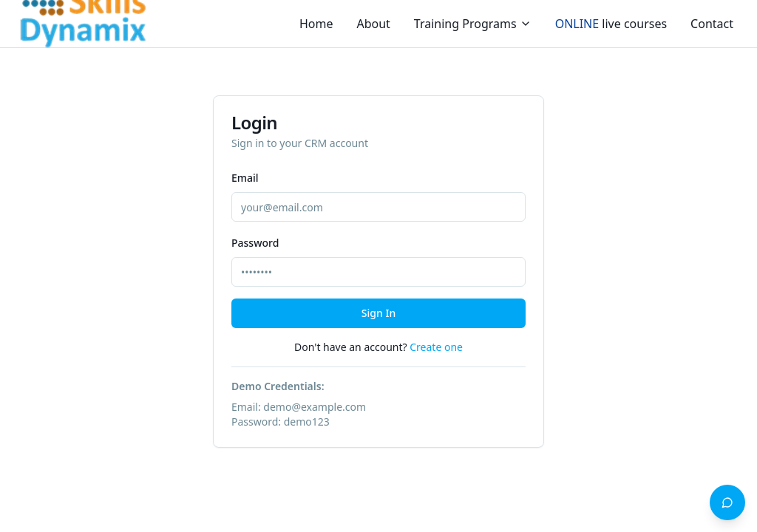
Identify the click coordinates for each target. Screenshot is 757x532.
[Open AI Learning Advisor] (727, 502)
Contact (712, 24)
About (373, 24)
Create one (436, 347)
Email (245, 178)
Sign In (378, 313)
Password (255, 243)
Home (316, 24)
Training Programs (473, 24)
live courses (611, 24)
